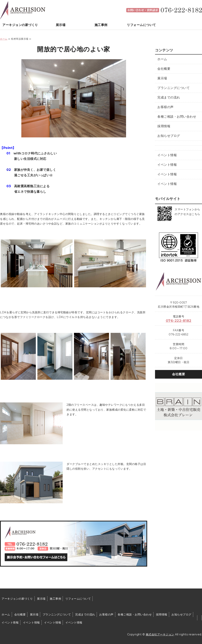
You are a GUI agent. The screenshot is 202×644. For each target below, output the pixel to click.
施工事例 (101, 25)
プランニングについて (174, 88)
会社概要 (164, 69)
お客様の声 (165, 107)
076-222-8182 (179, 321)
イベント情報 (167, 155)
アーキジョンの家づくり (20, 25)
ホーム (4, 39)
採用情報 (164, 126)
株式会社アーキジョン (160, 634)
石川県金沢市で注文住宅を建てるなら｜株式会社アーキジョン (23, 10)
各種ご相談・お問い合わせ (177, 117)
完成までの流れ (169, 97)
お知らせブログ (169, 136)
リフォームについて (141, 25)
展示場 (61, 25)
